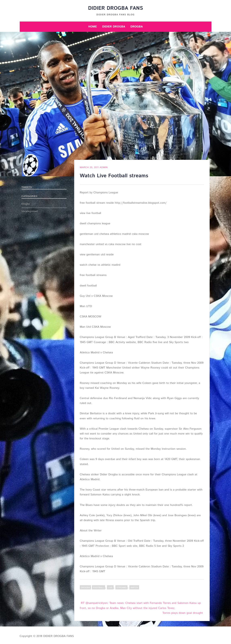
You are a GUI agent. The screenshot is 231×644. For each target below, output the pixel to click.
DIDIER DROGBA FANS (116, 8)
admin (103, 167)
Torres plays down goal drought (183, 613)
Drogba (137, 27)
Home (93, 27)
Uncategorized (30, 211)
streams (121, 588)
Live (110, 588)
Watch (134, 588)
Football (98, 588)
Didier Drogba (114, 27)
